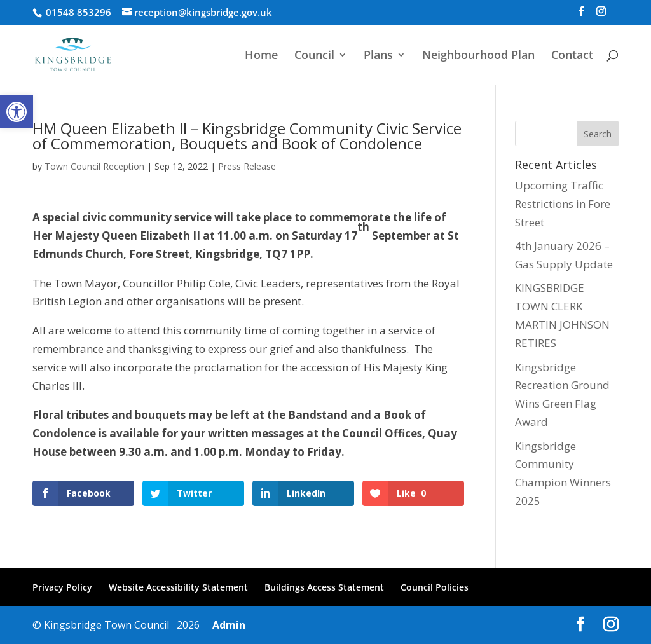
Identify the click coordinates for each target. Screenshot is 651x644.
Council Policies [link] (435, 587)
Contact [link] (572, 56)
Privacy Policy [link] (62, 587)
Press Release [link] (247, 166)
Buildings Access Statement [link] (324, 587)
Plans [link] (378, 56)
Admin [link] (226, 625)
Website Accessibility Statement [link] (178, 587)
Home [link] (261, 56)
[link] (17, 112)
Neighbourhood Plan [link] (478, 56)
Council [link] (314, 56)
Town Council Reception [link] (94, 166)
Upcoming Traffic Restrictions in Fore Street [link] (563, 204)
